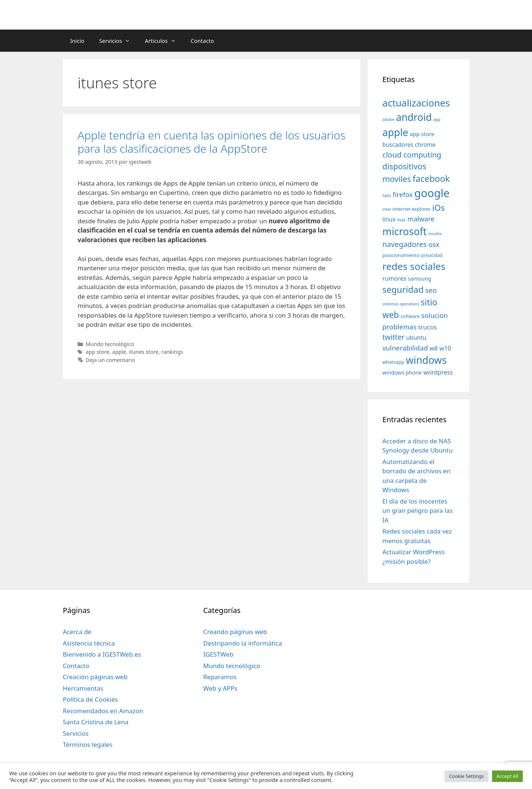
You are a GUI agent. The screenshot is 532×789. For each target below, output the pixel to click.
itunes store (144, 352)
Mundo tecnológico (110, 344)
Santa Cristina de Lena (96, 722)
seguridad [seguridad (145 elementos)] (403, 289)
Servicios (118, 41)
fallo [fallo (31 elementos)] (387, 195)
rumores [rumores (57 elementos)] (394, 278)
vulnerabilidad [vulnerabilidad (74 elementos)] (405, 348)
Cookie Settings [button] (466, 776)
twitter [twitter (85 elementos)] (393, 337)
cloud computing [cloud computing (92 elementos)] (412, 155)
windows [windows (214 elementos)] (426, 360)
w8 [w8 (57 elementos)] (434, 348)
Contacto (202, 41)
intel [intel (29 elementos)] (387, 209)
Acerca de (77, 632)
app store (98, 352)
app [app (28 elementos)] (437, 119)
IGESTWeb (218, 654)
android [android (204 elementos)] (414, 117)
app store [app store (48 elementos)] (422, 134)
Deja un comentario (110, 360)
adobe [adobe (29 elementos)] (388, 119)
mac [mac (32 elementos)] (401, 220)
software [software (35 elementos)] (410, 316)
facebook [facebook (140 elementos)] (431, 179)
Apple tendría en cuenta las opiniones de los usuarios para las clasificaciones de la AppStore (212, 142)
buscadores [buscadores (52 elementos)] (398, 145)
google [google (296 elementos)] (432, 193)
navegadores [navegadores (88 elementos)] (405, 244)
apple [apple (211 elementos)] (395, 132)
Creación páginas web (95, 677)
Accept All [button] (507, 776)
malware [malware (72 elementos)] (421, 219)
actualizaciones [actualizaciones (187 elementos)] (416, 103)
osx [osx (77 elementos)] (434, 244)
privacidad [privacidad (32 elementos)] (432, 255)
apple (119, 352)
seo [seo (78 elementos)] (431, 290)
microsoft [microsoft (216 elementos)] (405, 231)
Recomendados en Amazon (103, 711)
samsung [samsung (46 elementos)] (420, 278)
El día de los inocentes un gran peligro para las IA (417, 511)
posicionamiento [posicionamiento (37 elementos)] (401, 255)
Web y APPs (220, 688)
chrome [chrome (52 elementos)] (425, 145)
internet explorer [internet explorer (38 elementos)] (412, 209)
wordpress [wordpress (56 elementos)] (438, 372)
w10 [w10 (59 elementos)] (445, 348)
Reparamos (220, 677)
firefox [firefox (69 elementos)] (403, 194)
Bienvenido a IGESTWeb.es (102, 654)
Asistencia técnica (89, 643)
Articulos (164, 41)
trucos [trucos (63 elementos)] (428, 327)
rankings (172, 352)
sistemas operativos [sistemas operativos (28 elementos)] (401, 304)
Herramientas (83, 688)
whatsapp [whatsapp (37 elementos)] (393, 362)
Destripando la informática (243, 643)
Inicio (77, 41)
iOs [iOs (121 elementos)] (439, 208)
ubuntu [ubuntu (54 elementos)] (416, 338)
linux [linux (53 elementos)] (389, 219)
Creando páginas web (235, 632)
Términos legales (88, 744)
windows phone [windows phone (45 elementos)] (402, 373)
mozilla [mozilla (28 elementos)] (435, 234)
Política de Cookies (90, 699)
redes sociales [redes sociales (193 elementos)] (414, 266)
